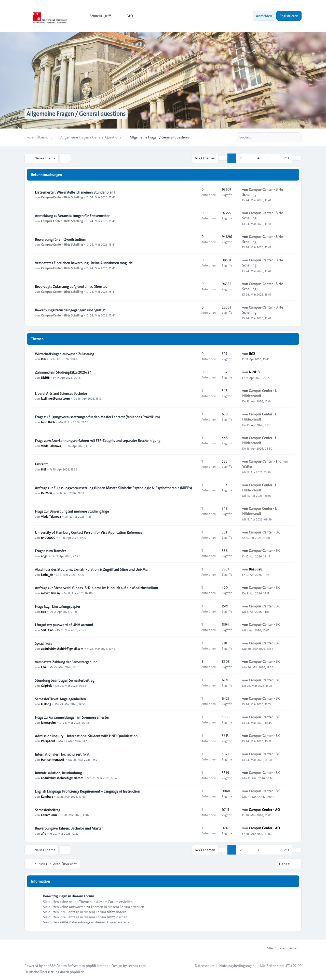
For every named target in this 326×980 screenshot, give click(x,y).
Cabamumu (49, 815)
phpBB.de (77, 971)
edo (44, 611)
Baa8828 (256, 569)
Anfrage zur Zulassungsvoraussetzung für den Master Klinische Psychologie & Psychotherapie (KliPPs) (113, 488)
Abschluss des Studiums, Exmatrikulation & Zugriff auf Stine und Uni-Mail (92, 569)
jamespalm (48, 722)
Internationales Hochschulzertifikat (62, 754)
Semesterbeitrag (47, 810)
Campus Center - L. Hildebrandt (260, 393)
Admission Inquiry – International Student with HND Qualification (86, 736)
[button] (297, 158)
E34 (43, 667)
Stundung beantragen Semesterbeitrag (65, 680)
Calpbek (46, 685)
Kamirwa (47, 796)
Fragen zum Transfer (50, 551)
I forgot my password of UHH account (64, 625)
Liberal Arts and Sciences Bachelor (61, 393)
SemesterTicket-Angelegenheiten (60, 699)
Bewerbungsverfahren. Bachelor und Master (69, 828)
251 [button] (286, 158)
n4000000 (48, 537)
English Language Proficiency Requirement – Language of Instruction (87, 791)
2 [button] (241, 158)
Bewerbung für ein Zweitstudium (60, 239)
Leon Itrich (48, 422)
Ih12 (44, 359)
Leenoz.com (137, 965)
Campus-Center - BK (264, 532)
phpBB (49, 965)
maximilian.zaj (51, 593)
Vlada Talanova (51, 446)
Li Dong (46, 704)
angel (45, 556)
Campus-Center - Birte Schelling (62, 197)
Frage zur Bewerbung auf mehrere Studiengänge (72, 511)
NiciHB (45, 377)
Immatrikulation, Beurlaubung (58, 773)
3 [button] (250, 158)
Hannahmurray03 (53, 759)
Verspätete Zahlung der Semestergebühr (66, 662)
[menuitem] (98, 16)
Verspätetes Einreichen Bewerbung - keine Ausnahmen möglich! (84, 263)
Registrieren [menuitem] (289, 16)
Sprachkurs (43, 643)
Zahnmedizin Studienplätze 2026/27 (63, 372)
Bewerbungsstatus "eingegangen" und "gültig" (70, 310)
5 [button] (268, 158)
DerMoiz (47, 493)
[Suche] (287, 137)
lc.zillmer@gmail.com (55, 398)
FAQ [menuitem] (126, 16)
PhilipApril (48, 741)
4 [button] (259, 158)
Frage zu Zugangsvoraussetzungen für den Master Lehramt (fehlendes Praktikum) (97, 417)
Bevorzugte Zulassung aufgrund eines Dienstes (71, 286)
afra (44, 833)
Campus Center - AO (264, 809)
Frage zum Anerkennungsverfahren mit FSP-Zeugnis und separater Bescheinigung (98, 440)
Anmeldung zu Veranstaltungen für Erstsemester (72, 215)
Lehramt (41, 464)
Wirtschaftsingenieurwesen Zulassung (64, 354)
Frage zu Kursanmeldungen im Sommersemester (72, 717)
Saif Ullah (47, 630)
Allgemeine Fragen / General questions (78, 114)
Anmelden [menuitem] (264, 16)
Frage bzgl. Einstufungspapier (58, 606)
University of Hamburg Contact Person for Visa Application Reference (89, 532)
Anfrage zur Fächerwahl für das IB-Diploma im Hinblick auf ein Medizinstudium (96, 588)
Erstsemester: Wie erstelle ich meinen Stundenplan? (75, 192)
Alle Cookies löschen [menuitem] (279, 948)
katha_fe (47, 574)
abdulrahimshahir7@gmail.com (62, 648)
